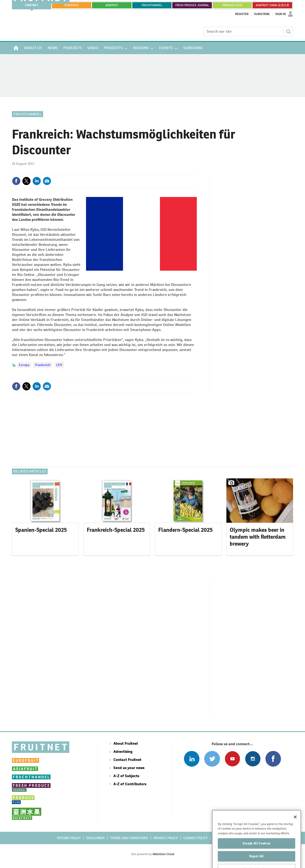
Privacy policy (166, 838)
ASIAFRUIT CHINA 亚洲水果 (272, 5)
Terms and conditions (129, 838)
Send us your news (129, 768)
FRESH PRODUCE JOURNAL (192, 5)
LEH (59, 365)
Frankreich (43, 365)
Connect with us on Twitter (212, 759)
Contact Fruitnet (127, 760)
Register (242, 14)
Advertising (123, 752)
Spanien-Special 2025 (41, 530)
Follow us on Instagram (253, 759)
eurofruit (72, 5)
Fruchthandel (28, 114)
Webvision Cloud (163, 854)
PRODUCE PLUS (232, 5)
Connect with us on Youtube (232, 759)
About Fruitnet (126, 743)
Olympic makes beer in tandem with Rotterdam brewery (258, 537)
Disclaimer (95, 838)
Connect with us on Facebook (273, 759)
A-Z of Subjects (126, 776)
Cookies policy (195, 838)
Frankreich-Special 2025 (116, 530)
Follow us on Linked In (192, 759)
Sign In (280, 14)
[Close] (295, 825)
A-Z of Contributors (130, 784)
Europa (24, 365)
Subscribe (262, 14)
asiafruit (112, 5)
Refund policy (69, 838)
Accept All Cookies (257, 851)
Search (288, 31)
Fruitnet (32, 5)
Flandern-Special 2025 (186, 530)
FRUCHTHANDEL (152, 5)
